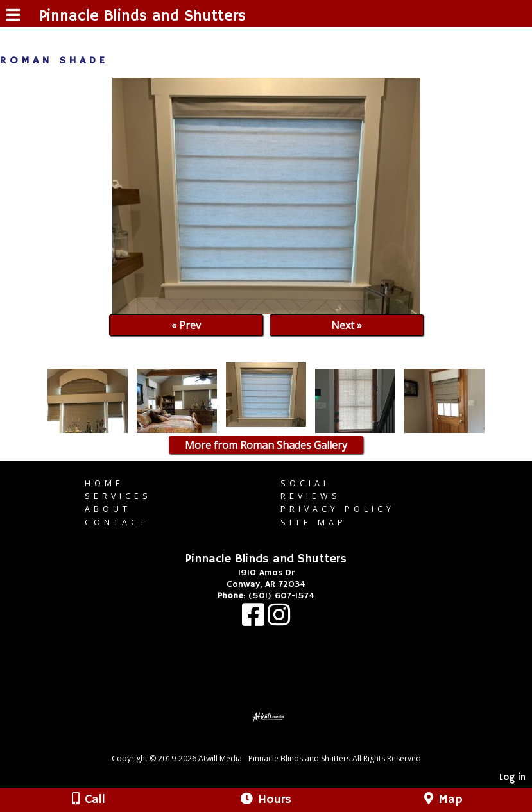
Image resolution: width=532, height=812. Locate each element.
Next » (347, 325)
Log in (512, 777)
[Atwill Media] (277, 744)
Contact (116, 522)
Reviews (311, 496)
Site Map (313, 522)
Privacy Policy (338, 509)
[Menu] (13, 17)
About (108, 509)
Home (104, 483)
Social (306, 483)
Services (118, 496)
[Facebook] (255, 622)
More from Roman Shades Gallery (266, 445)
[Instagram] (279, 622)
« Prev (186, 325)
